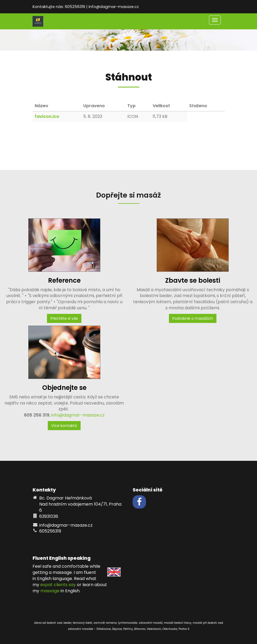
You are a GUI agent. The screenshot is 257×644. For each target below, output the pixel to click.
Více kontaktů (64, 426)
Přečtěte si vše (64, 318)
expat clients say (58, 585)
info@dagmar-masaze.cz (78, 415)
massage (50, 591)
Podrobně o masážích (193, 318)
